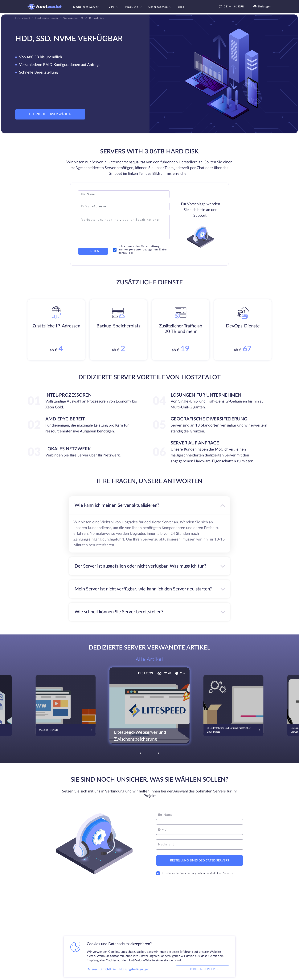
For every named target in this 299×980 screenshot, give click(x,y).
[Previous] (144, 753)
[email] (200, 830)
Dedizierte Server (88, 7)
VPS (114, 7)
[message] (200, 844)
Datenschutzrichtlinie (101, 969)
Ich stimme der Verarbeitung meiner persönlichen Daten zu (195, 873)
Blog (181, 7)
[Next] (155, 753)
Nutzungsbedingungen (134, 969)
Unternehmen (160, 7)
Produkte (134, 7)
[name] (200, 815)
